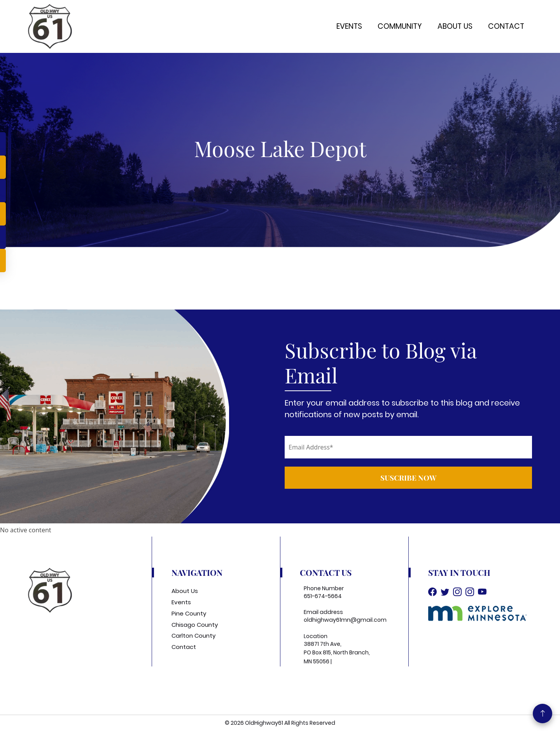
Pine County (189, 613)
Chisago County (195, 625)
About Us (455, 26)
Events (349, 26)
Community (400, 26)
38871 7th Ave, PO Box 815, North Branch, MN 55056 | (337, 653)
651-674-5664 (323, 596)
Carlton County (193, 636)
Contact (506, 26)
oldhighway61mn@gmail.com (345, 620)
